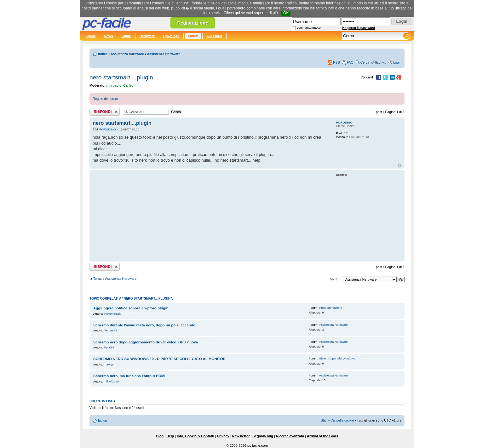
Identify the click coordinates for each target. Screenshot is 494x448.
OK (286, 13)
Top (400, 165)
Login (397, 62)
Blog (160, 436)
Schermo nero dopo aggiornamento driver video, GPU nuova (146, 342)
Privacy (223, 436)
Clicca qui (232, 13)
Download (171, 36)
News (109, 36)
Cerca (365, 62)
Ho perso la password (359, 28)
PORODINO (107, 129)
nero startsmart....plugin (121, 77)
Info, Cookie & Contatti (195, 436)
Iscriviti (381, 62)
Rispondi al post (105, 112)
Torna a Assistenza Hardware (115, 279)
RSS (336, 62)
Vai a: (334, 279)
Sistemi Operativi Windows (337, 358)
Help (170, 436)
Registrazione (192, 23)
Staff (324, 420)
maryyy (109, 364)
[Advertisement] (210, 215)
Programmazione (331, 308)
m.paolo (115, 85)
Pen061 (109, 347)
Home (91, 36)
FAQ (350, 62)
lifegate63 (111, 330)
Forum (193, 36)
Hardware (147, 36)
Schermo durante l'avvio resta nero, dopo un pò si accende (144, 325)
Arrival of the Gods (322, 436)
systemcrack (112, 314)
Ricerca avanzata (290, 436)
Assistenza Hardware (127, 54)
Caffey (128, 85)
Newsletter (241, 436)
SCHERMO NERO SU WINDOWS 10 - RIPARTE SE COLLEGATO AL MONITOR (159, 359)
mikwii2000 (111, 381)
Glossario (214, 36)
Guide (126, 36)
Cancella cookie (342, 420)
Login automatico (309, 28)
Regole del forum (105, 99)
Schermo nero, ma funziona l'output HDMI (129, 376)
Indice (103, 54)
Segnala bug (263, 436)
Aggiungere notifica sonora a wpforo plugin (131, 308)
